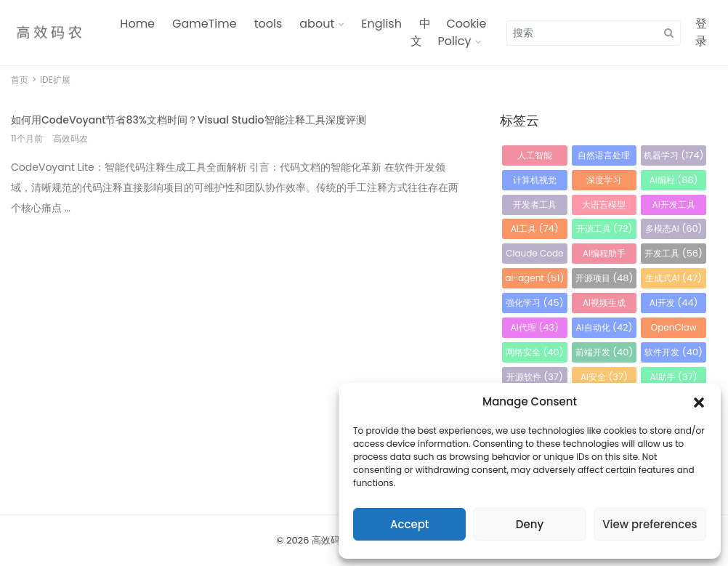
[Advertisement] (237, 331)
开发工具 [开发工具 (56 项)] (674, 253)
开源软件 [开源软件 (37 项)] (535, 377)
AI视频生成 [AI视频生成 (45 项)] (604, 305)
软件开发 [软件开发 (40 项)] (674, 352)
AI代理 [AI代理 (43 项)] (535, 327)
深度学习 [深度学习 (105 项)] (604, 182)
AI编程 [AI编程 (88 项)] (674, 180)
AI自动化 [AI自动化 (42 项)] (604, 327)
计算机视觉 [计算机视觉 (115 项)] (535, 182)
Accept (409, 524)
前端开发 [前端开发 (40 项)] (604, 352)
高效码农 (331, 540)
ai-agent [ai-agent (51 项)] (534, 278)
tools (268, 24)
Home (137, 24)
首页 (20, 80)
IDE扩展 (55, 80)
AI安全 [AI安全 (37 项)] (604, 377)
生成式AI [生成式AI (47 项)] (674, 278)
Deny (530, 524)
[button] (699, 402)
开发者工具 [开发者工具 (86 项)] (535, 207)
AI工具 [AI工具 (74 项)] (535, 229)
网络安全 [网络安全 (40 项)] (535, 352)
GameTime (205, 24)
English (381, 24)
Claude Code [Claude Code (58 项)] (534, 255)
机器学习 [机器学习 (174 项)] (674, 155)
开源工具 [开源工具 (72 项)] (604, 229)
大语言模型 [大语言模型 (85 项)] (604, 207)
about (317, 24)
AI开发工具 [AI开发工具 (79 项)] (674, 207)
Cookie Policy (462, 32)
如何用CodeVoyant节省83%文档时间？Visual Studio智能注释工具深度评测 (189, 120)
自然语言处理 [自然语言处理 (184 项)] (604, 157)
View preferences (650, 524)
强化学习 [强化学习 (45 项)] (535, 303)
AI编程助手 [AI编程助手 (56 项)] (604, 255)
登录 (701, 32)
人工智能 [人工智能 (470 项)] (535, 157)
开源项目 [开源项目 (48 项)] (604, 278)
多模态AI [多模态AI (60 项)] (674, 229)
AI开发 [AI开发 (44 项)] (674, 303)
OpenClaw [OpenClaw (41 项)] (674, 330)
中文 (421, 32)
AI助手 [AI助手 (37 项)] (674, 377)
